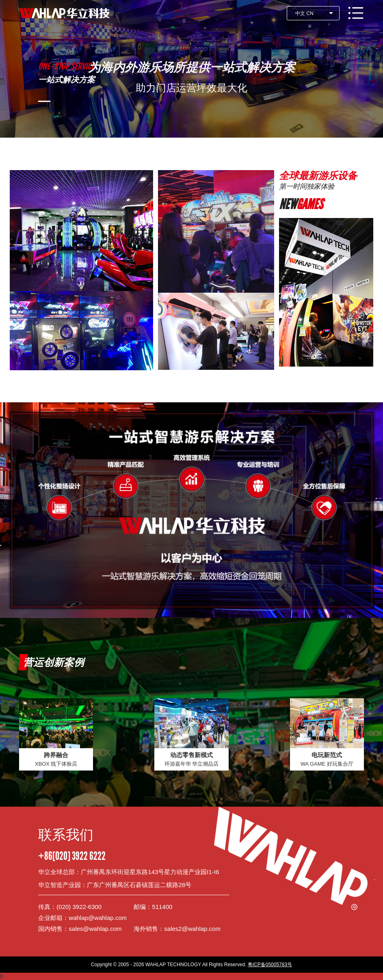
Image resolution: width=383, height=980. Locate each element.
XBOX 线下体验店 (56, 764)
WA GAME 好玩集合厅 (327, 764)
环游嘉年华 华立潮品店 (192, 764)
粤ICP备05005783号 (270, 965)
